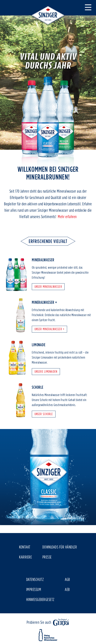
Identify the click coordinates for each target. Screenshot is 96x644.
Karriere (25, 557)
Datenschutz (35, 579)
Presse (47, 557)
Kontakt (25, 547)
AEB (67, 589)
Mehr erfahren (67, 217)
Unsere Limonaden (46, 371)
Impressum (34, 589)
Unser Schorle (44, 414)
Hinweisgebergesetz (40, 599)
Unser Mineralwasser (48, 286)
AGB (67, 579)
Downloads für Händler (60, 547)
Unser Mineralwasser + (50, 329)
